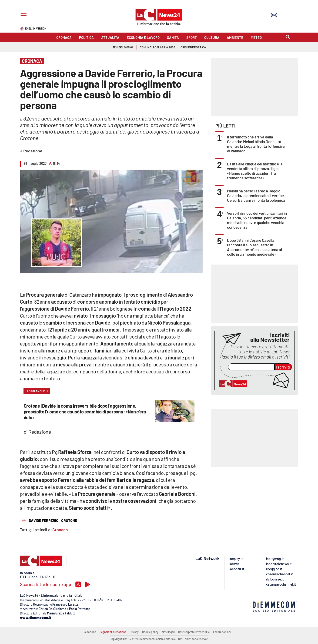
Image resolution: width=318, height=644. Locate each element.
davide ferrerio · (44, 520)
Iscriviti (283, 367)
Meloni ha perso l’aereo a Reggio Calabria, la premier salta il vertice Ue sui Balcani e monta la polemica (256, 195)
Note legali (168, 632)
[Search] (288, 38)
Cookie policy (150, 632)
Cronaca (60, 530)
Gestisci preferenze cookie (194, 632)
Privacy (134, 632)
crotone (69, 520)
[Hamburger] (23, 14)
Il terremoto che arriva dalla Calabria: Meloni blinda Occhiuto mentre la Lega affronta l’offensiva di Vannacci (256, 144)
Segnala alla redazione (113, 632)
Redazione (90, 632)
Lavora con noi (222, 632)
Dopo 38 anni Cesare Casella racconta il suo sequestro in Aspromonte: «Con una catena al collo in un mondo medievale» (254, 247)
